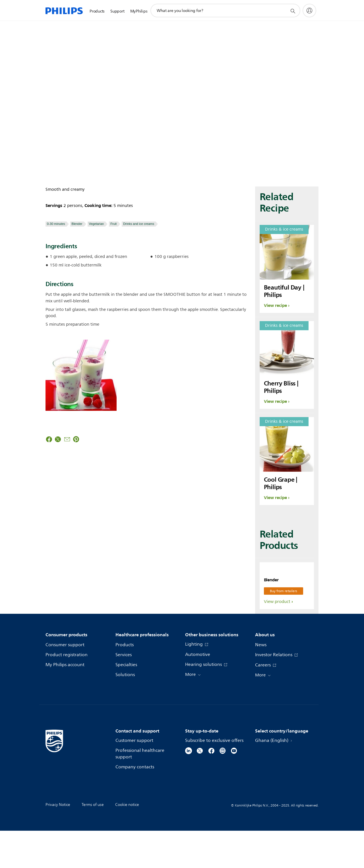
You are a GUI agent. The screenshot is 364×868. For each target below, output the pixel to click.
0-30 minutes (56, 224)
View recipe (275, 305)
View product (277, 639)
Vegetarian (97, 224)
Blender (77, 224)
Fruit (113, 224)
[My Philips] (309, 11)
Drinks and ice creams (139, 224)
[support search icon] (293, 11)
